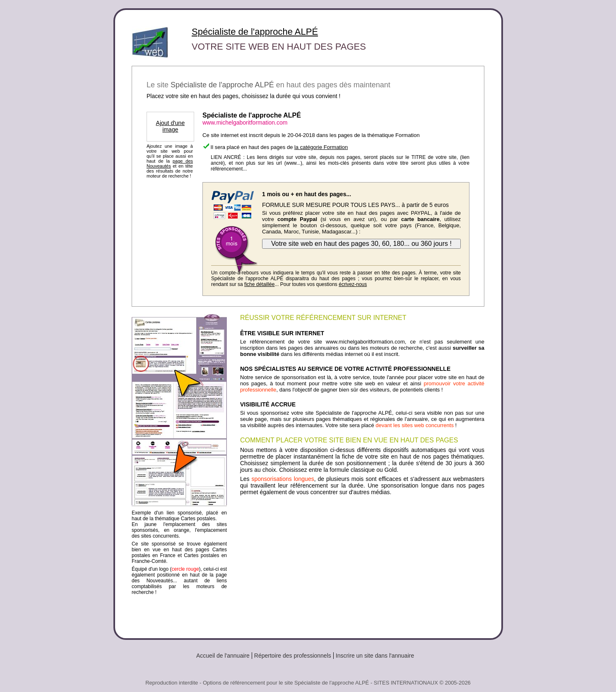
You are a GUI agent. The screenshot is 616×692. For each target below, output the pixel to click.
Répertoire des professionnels (293, 656)
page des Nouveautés (170, 163)
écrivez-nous (353, 284)
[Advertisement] (362, 564)
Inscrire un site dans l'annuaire (375, 656)
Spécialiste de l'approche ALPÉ (255, 32)
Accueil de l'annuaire (223, 656)
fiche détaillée (259, 284)
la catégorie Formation (321, 147)
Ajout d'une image (171, 126)
